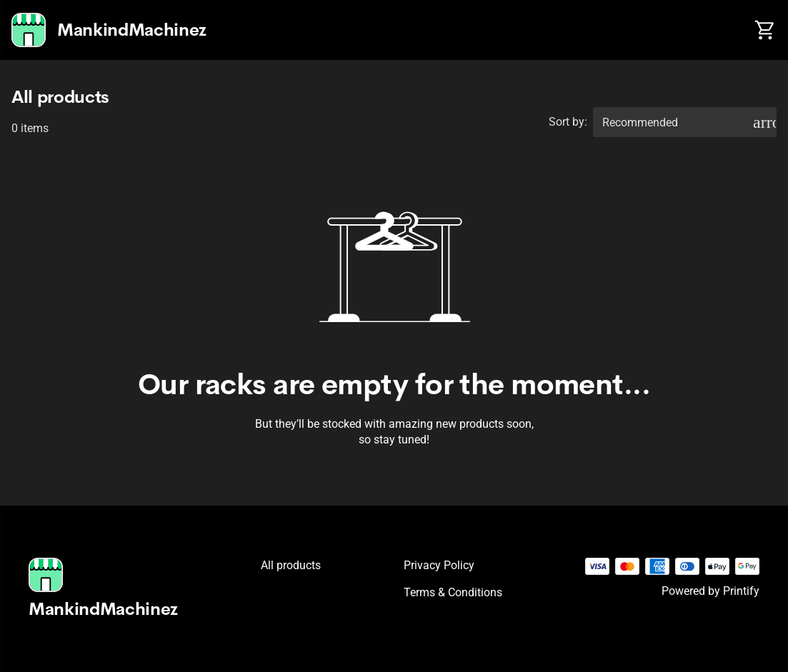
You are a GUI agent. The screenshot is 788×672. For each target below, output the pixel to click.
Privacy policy (439, 565)
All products (291, 565)
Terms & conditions (453, 592)
